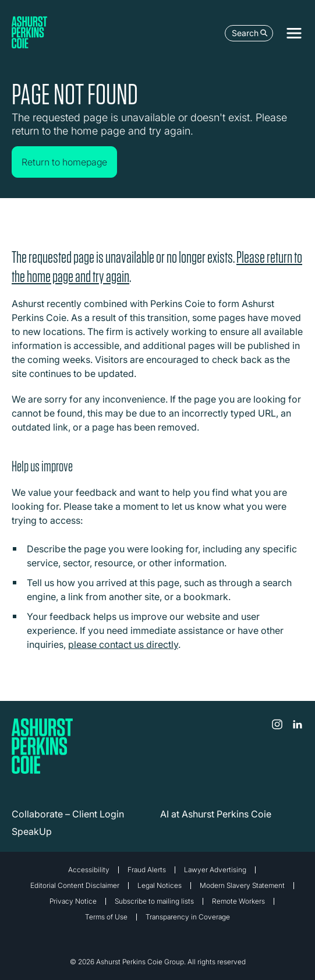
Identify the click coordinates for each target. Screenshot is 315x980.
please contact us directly (123, 644)
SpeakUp (32, 831)
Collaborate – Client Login (68, 814)
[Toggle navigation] (294, 33)
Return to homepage (64, 162)
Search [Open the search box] (250, 33)
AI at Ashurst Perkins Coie (216, 814)
